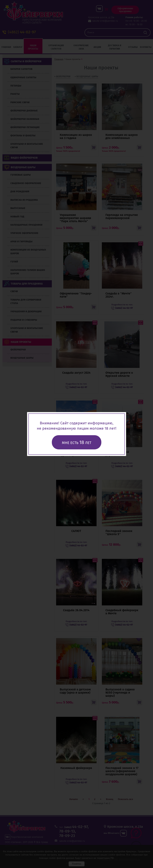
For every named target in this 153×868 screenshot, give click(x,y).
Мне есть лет (77, 442)
